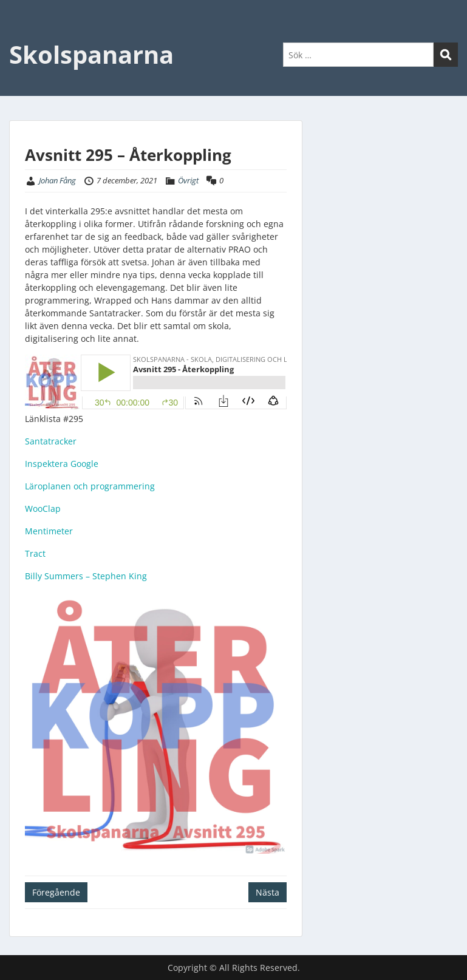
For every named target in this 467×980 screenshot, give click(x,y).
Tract (35, 553)
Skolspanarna (91, 54)
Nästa (268, 892)
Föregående (56, 892)
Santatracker (51, 441)
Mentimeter (49, 531)
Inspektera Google (62, 464)
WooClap (43, 509)
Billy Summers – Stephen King (86, 576)
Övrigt (188, 180)
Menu (22, 34)
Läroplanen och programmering (90, 486)
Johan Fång (57, 180)
